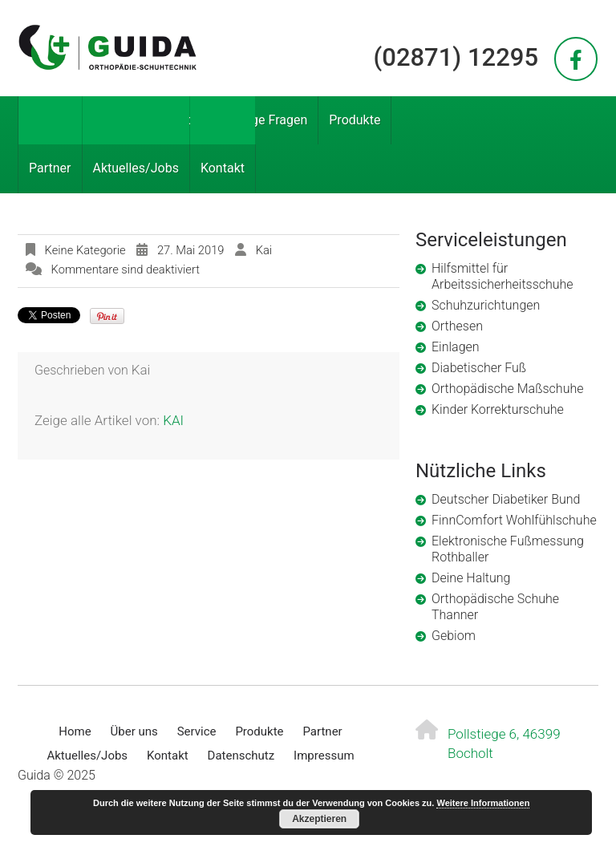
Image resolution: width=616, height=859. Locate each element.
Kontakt (223, 168)
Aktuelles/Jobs (136, 168)
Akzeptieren (319, 819)
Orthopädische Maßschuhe (507, 389)
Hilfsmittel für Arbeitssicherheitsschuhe (503, 276)
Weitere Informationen (483, 803)
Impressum (324, 756)
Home (46, 120)
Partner (50, 168)
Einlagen (456, 347)
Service (178, 120)
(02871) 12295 (456, 57)
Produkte (355, 120)
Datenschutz (241, 756)
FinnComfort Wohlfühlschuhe (514, 520)
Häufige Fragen (264, 120)
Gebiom (454, 636)
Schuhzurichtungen (486, 305)
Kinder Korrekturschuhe (498, 409)
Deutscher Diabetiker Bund (506, 499)
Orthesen (457, 326)
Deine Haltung (471, 578)
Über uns (110, 120)
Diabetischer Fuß (479, 368)
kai (264, 250)
